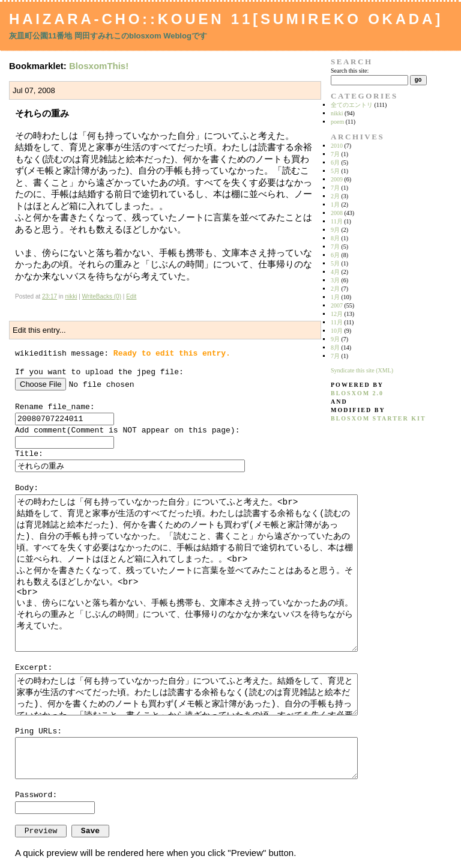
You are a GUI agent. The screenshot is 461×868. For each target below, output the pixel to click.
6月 (335, 162)
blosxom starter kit (378, 418)
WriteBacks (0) (102, 296)
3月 (335, 280)
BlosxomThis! (99, 66)
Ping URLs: (38, 731)
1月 (335, 205)
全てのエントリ (352, 105)
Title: (29, 454)
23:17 (50, 296)
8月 (335, 238)
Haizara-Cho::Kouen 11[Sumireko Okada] (226, 19)
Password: (36, 795)
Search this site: (350, 71)
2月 (335, 196)
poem (337, 122)
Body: (27, 488)
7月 (335, 154)
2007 (337, 305)
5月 (335, 171)
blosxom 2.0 (357, 393)
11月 (337, 221)
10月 (337, 331)
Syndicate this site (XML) (362, 370)
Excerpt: (34, 668)
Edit (131, 296)
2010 (337, 146)
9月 (335, 230)
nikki (71, 296)
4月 (335, 272)
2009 (337, 179)
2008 (337, 213)
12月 (337, 314)
